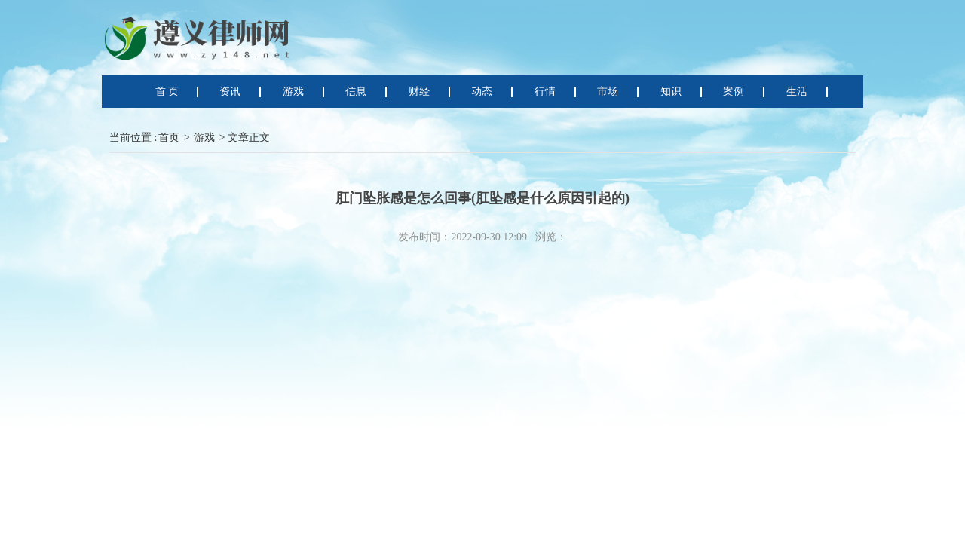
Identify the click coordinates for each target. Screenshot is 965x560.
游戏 (204, 138)
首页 (169, 138)
